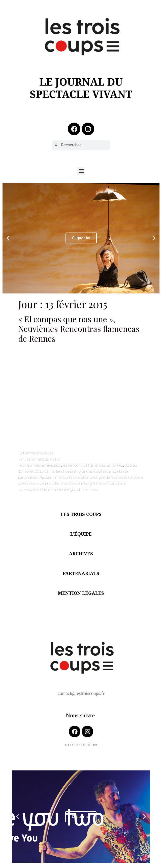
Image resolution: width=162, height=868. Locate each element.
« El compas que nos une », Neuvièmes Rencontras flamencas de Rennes (79, 329)
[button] (81, 171)
